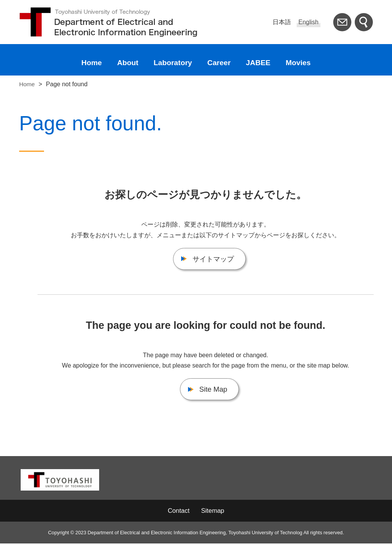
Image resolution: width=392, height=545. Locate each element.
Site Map (213, 391)
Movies (298, 63)
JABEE (258, 63)
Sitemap (213, 512)
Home (92, 63)
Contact (178, 512)
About (128, 63)
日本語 (282, 22)
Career (219, 63)
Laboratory (173, 63)
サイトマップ (213, 259)
